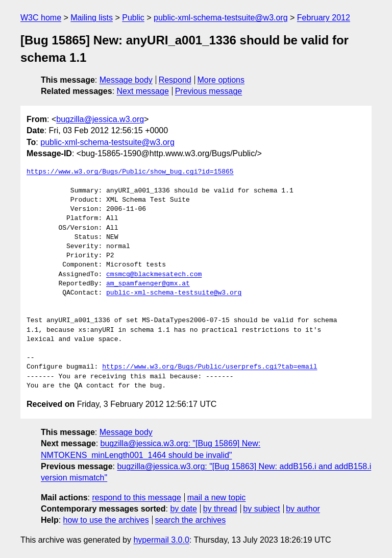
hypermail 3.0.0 (161, 540)
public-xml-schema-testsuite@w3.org (221, 18)
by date (183, 509)
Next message (143, 91)
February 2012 (324, 18)
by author (303, 509)
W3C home (41, 18)
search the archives (191, 520)
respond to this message (136, 498)
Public (133, 18)
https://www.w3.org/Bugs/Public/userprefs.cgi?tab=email (210, 367)
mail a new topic (217, 498)
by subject (261, 509)
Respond (175, 80)
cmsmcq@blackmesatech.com (154, 275)
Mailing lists (92, 18)
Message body (126, 80)
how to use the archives (106, 520)
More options (221, 80)
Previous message (209, 91)
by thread (220, 509)
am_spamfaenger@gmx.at (148, 284)
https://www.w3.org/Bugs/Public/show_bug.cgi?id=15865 (130, 172)
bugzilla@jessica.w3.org (100, 119)
